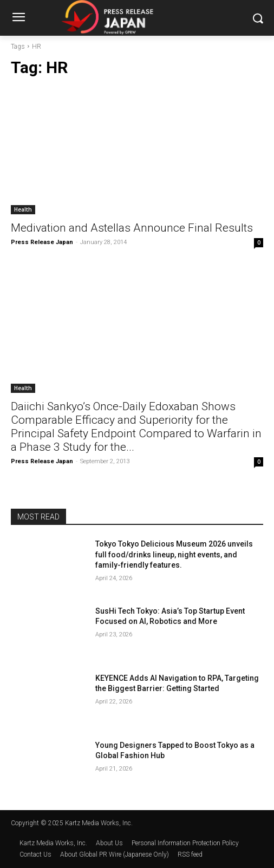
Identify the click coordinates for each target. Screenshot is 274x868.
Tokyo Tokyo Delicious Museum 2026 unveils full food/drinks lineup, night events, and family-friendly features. (174, 554)
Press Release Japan (42, 242)
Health (23, 209)
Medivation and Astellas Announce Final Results (132, 228)
